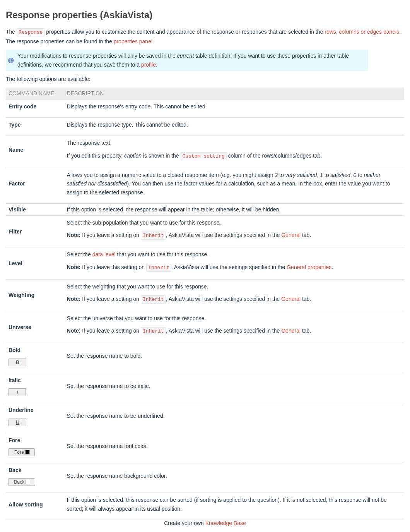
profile (149, 65)
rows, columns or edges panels (362, 32)
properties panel (133, 41)
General (291, 235)
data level (104, 254)
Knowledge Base (226, 523)
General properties (309, 268)
